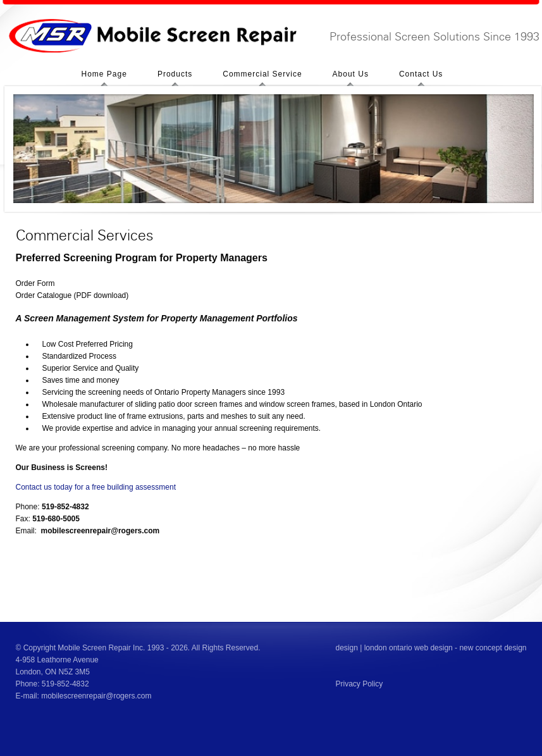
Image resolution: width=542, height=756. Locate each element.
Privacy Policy (360, 684)
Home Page (104, 74)
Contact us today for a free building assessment (96, 487)
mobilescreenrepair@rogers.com (96, 696)
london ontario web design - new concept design (446, 648)
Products (175, 74)
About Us (351, 74)
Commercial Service (262, 74)
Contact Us (421, 74)
